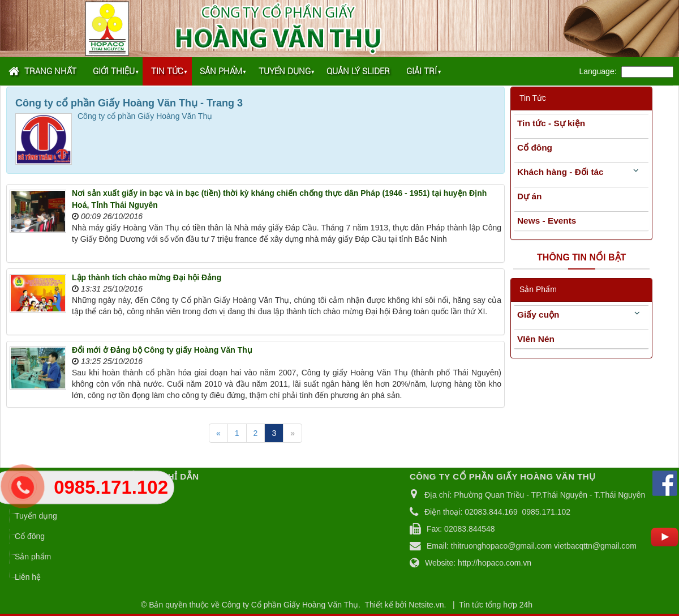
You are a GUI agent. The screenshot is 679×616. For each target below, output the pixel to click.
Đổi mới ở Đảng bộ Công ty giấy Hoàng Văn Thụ (162, 350)
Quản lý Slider (358, 71)
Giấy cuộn (538, 315)
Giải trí (422, 71)
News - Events (547, 221)
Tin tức (167, 71)
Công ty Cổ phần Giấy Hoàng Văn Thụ (290, 605)
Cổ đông (535, 147)
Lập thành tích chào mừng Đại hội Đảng (147, 277)
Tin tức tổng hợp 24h (496, 605)
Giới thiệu (114, 71)
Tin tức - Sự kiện (551, 123)
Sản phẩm (221, 71)
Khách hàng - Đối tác (560, 172)
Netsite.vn (426, 605)
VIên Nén (536, 339)
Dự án (529, 196)
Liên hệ (28, 577)
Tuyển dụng (285, 71)
